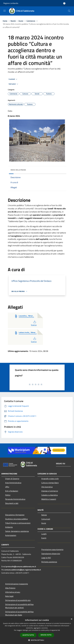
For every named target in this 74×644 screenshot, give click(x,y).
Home (5, 21)
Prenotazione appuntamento (52, 549)
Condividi (13, 79)
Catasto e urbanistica (50, 495)
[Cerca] (69, 11)
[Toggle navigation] (5, 11)
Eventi (44, 538)
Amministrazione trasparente (17, 584)
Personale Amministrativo (15, 499)
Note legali (9, 596)
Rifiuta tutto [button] (46, 635)
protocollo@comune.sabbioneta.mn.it (21, 566)
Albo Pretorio (10, 588)
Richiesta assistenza (49, 562)
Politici (8, 495)
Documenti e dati (12, 503)
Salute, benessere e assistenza (17, 531)
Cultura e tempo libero (50, 483)
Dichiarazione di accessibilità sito (18, 600)
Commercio (31, 21)
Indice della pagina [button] (18, 170)
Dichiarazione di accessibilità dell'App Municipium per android (19, 606)
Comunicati (46, 519)
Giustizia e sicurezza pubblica (16, 519)
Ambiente (9, 527)
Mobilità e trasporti (49, 499)
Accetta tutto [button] (28, 635)
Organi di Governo (12, 479)
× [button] (71, 619)
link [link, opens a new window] (59, 630)
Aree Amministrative (13, 483)
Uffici (7, 487)
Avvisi (21, 21)
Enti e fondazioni (12, 491)
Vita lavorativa (47, 487)
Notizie (44, 515)
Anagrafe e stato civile (50, 479)
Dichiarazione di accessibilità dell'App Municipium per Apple (19, 613)
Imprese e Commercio (50, 491)
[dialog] (37, 630)
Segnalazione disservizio (51, 554)
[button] (37, 640)
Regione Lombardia (11, 3)
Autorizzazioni (11, 535)
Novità (13, 21)
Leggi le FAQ (46, 558)
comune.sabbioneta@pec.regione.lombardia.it (23, 570)
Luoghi (44, 534)
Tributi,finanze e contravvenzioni (18, 523)
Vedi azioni (14, 84)
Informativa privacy (13, 592)
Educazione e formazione (15, 515)
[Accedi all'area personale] (64, 3)
